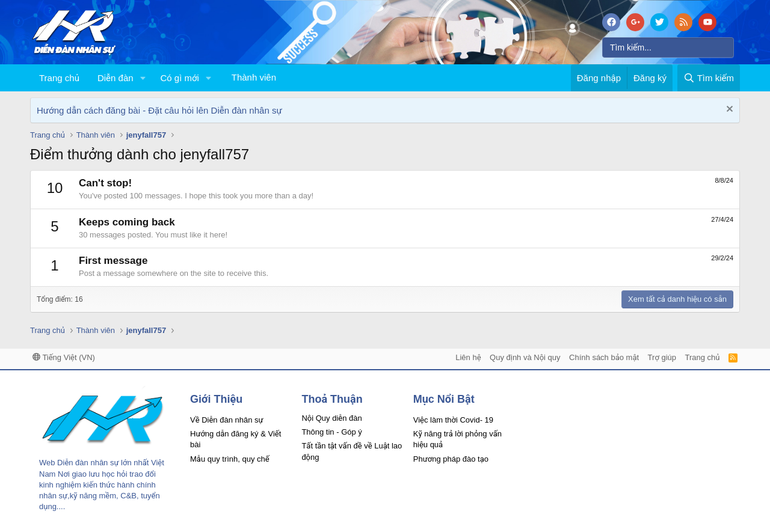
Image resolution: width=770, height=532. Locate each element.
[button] (143, 78)
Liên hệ (468, 357)
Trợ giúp (662, 357)
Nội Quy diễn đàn (331, 418)
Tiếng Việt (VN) (64, 357)
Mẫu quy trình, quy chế (230, 459)
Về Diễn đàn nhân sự (227, 420)
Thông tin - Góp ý (331, 432)
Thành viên (254, 77)
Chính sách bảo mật (604, 357)
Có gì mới (179, 78)
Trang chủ (59, 78)
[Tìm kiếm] (668, 47)
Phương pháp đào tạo (451, 459)
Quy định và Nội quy (525, 357)
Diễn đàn (115, 78)
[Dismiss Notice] (728, 110)
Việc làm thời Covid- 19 (453, 420)
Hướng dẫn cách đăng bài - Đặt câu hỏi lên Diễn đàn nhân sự (159, 110)
